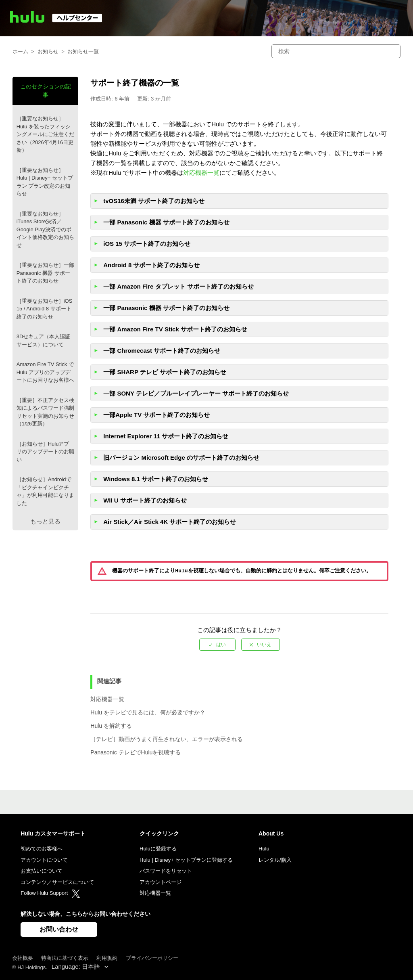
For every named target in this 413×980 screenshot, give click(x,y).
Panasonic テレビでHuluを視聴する (136, 752)
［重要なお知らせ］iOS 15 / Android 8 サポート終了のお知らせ (45, 309)
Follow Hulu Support (50, 893)
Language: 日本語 (77, 966)
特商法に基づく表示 (65, 958)
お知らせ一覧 (83, 51)
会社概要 (23, 958)
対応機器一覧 (201, 173)
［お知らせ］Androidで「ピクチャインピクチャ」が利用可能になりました (45, 491)
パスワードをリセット (166, 871)
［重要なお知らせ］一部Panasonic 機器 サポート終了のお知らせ (45, 273)
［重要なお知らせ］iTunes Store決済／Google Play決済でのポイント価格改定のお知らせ (45, 229)
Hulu (264, 849)
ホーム (20, 51)
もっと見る (45, 521)
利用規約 (107, 958)
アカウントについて (44, 860)
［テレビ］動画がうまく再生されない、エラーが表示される (167, 739)
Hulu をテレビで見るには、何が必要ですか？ (148, 712)
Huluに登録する (158, 849)
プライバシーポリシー (152, 958)
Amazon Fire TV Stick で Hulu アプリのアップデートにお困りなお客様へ (45, 372)
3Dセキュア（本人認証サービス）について (44, 340)
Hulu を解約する (111, 726)
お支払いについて (42, 871)
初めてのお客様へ (42, 849)
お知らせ (48, 51)
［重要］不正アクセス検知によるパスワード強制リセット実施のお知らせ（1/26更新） (45, 412)
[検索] (336, 51)
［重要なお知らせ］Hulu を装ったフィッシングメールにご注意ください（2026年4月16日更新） (45, 134)
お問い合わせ (59, 929)
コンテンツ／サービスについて (57, 882)
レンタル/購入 (275, 860)
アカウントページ (161, 882)
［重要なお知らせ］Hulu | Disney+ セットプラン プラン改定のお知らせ (45, 182)
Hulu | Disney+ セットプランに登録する (186, 860)
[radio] (217, 645)
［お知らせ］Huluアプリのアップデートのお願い (45, 452)
